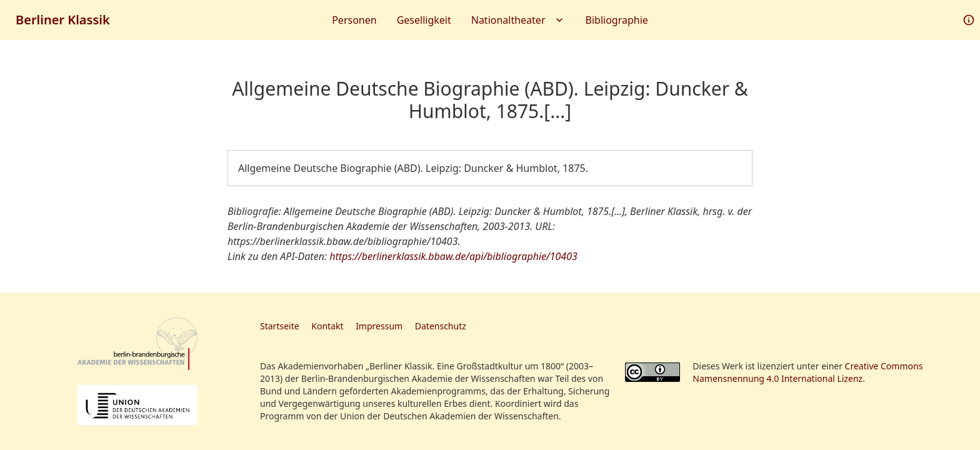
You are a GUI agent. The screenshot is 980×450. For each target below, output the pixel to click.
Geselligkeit (424, 20)
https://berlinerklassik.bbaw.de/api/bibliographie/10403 (453, 256)
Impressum (379, 326)
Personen (354, 20)
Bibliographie (617, 20)
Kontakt (327, 326)
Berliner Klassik (63, 20)
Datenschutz (441, 326)
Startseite (280, 326)
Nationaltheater (518, 20)
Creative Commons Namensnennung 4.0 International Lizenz (807, 372)
